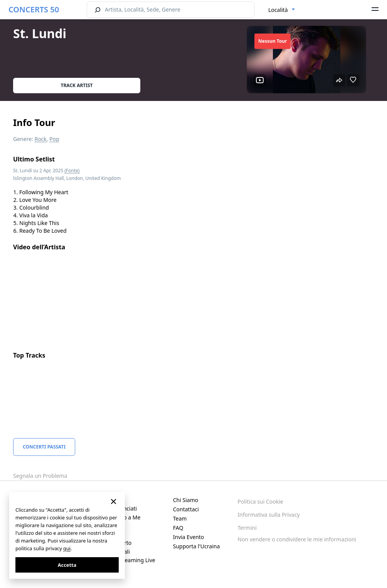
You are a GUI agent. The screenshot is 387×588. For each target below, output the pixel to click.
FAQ (178, 528)
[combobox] (282, 10)
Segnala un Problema (40, 476)
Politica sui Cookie (260, 501)
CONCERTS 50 (34, 9)
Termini (247, 528)
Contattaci (186, 509)
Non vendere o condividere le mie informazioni (297, 539)
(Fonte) (72, 171)
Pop (54, 139)
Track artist (77, 85)
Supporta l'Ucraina (197, 546)
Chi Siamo (186, 500)
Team (180, 518)
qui (67, 548)
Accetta (67, 565)
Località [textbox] (278, 10)
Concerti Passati (44, 447)
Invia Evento (189, 537)
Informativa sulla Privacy (268, 515)
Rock (40, 139)
